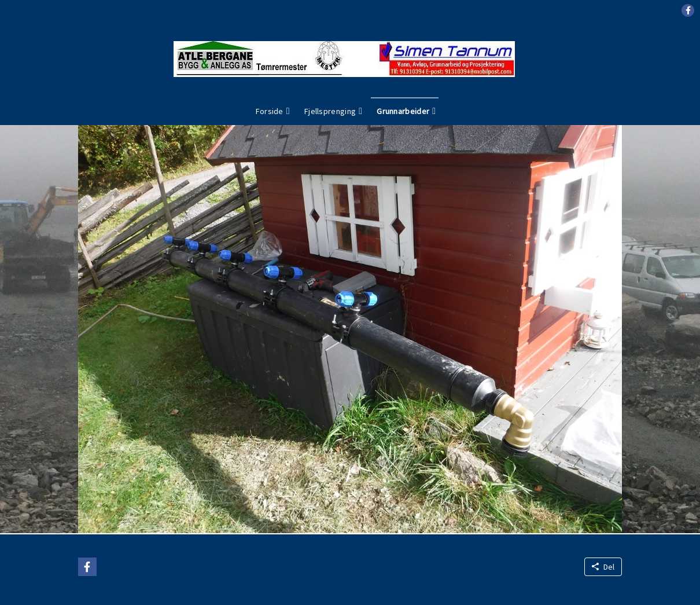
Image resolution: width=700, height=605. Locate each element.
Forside (270, 111)
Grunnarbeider (403, 111)
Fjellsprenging (330, 111)
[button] (688, 10)
